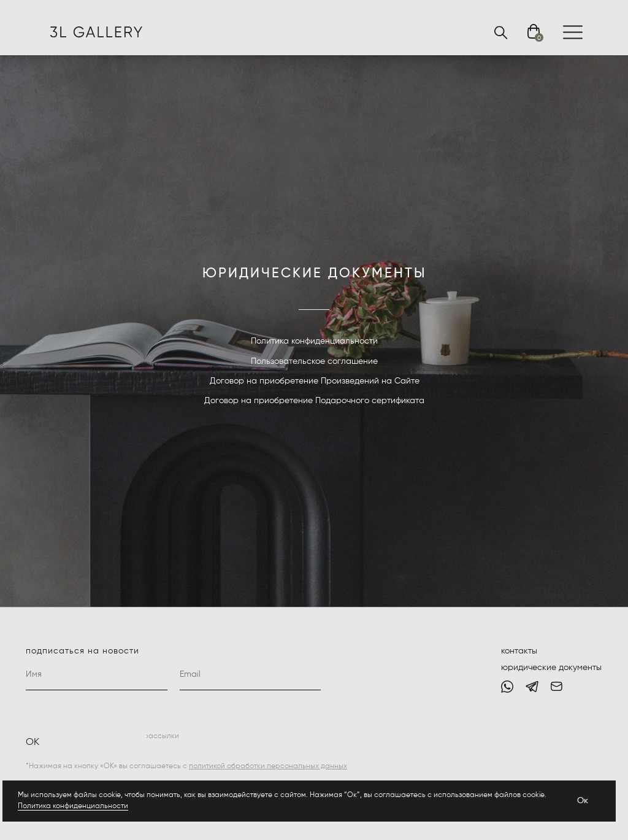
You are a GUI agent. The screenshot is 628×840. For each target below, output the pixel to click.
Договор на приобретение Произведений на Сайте (315, 381)
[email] (251, 675)
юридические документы (551, 668)
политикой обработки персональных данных (268, 766)
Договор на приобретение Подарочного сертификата (314, 401)
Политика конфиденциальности (73, 806)
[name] (97, 675)
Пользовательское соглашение (314, 361)
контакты (519, 651)
